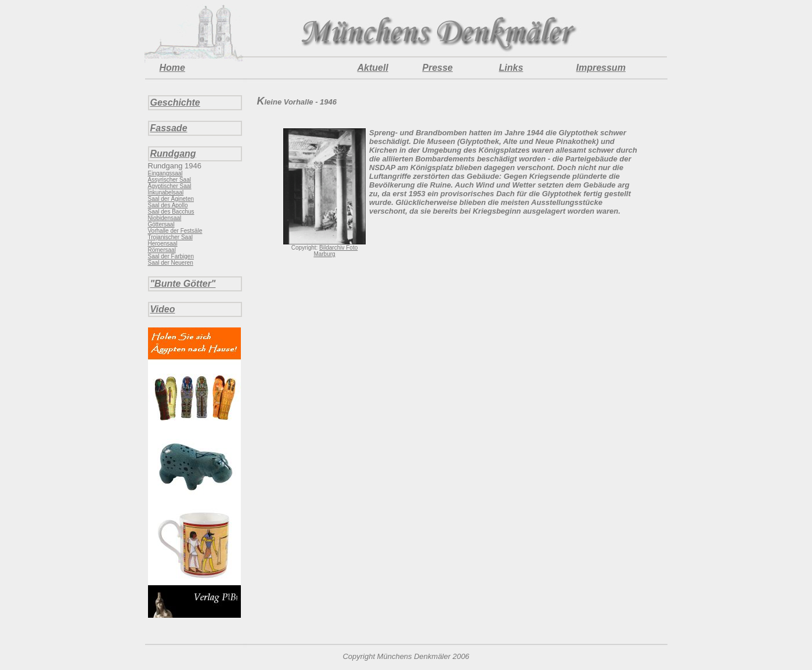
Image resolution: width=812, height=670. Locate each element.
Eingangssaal (165, 173)
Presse (438, 68)
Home (172, 68)
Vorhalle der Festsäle (175, 231)
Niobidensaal (165, 218)
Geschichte (175, 102)
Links (511, 68)
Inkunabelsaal (166, 192)
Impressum (601, 68)
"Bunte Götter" (183, 284)
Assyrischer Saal (169, 180)
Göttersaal (161, 224)
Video (163, 309)
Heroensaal (163, 244)
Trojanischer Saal (170, 237)
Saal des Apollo (168, 205)
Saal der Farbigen (171, 256)
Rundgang (173, 154)
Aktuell (373, 68)
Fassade (169, 128)
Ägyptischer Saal (170, 186)
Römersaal (162, 250)
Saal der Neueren (171, 263)
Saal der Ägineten (171, 199)
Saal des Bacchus (171, 212)
